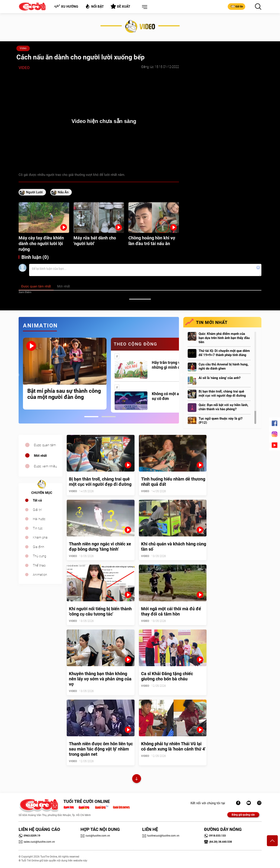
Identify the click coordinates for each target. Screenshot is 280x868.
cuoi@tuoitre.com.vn (95, 836)
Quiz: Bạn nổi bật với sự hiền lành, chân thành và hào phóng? (223, 407)
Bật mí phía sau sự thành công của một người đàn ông (64, 394)
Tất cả (37, 500)
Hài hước (39, 519)
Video (23, 48)
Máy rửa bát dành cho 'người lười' (95, 241)
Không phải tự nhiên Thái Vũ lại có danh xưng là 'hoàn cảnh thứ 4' (173, 746)
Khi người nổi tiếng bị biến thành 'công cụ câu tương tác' (100, 611)
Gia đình (38, 547)
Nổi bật (94, 6)
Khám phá (40, 538)
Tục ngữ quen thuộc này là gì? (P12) (220, 421)
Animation (40, 575)
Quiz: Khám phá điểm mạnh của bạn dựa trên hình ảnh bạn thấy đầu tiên (224, 338)
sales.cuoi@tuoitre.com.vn (37, 842)
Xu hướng (66, 6)
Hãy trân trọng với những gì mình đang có (172, 365)
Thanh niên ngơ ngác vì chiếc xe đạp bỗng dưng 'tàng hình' (100, 546)
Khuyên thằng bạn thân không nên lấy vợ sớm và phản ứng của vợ (100, 679)
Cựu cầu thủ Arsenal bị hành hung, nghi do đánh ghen (224, 366)
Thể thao (39, 565)
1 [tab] (91, 417)
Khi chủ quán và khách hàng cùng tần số (174, 546)
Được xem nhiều (45, 466)
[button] (144, 7)
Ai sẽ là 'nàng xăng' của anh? (220, 378)
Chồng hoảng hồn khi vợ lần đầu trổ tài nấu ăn (152, 241)
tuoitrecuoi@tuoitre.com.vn (161, 836)
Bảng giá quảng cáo (243, 815)
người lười (34, 192)
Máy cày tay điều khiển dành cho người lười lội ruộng (41, 244)
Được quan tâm (45, 445)
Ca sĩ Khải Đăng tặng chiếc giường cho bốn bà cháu (167, 676)
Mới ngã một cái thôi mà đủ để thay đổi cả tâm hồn (171, 611)
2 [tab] (109, 417)
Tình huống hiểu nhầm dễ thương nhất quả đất (173, 482)
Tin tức (38, 528)
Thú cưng (39, 556)
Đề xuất (120, 6)
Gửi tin (236, 6)
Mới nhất (40, 456)
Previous (17, 375)
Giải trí (37, 510)
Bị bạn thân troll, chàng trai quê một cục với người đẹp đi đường (222, 393)
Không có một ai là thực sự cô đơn (172, 396)
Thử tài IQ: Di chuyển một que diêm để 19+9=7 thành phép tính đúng (224, 353)
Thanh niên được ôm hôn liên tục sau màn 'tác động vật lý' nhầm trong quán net (101, 749)
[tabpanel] (65, 373)
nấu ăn (63, 192)
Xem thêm (25, 292)
